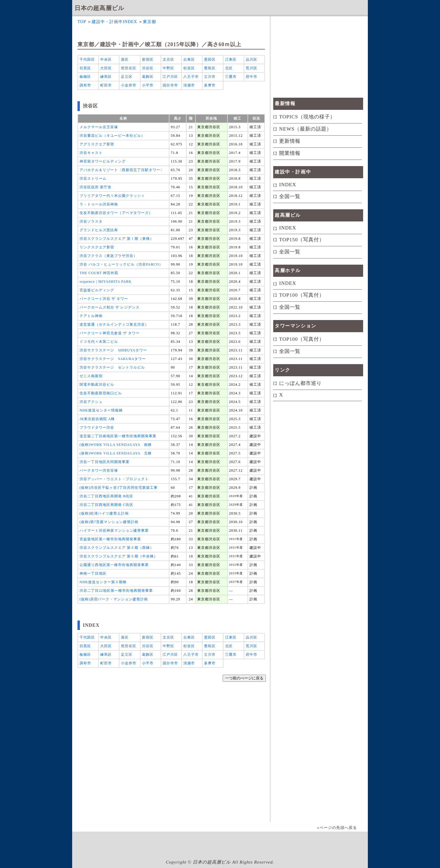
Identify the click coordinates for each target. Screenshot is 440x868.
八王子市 (191, 77)
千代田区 (87, 60)
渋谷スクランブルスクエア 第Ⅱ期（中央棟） (119, 556)
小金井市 (129, 85)
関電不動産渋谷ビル (97, 385)
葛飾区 (148, 77)
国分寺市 (170, 85)
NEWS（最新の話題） (305, 129)
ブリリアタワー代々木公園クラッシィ (112, 196)
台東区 (189, 60)
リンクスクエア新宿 (97, 247)
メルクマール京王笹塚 (99, 127)
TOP (82, 22)
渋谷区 (148, 68)
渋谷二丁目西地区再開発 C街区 (106, 505)
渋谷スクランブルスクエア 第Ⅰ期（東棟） (117, 239)
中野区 (168, 68)
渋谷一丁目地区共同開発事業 (105, 462)
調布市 (85, 85)
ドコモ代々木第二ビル (99, 342)
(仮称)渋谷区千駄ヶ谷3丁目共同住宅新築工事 (119, 488)
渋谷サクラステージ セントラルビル (112, 367)
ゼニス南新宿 (91, 376)
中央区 (106, 60)
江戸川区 (170, 77)
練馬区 (106, 77)
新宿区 (148, 60)
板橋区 (85, 77)
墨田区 (210, 60)
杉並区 (189, 68)
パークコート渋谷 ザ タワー (104, 299)
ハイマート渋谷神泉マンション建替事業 (114, 531)
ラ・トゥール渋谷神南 (99, 204)
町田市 (106, 85)
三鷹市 (231, 77)
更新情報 (290, 141)
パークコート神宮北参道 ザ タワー (110, 333)
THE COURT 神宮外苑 (99, 273)
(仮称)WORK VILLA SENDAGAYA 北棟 (116, 453)
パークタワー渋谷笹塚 (99, 470)
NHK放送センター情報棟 (101, 410)
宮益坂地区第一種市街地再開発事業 (110, 539)
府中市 (251, 77)
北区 (229, 68)
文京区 (168, 60)
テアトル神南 (91, 316)
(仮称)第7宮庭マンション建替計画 (109, 522)
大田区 (106, 68)
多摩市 (210, 85)
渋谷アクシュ (91, 402)
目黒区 (85, 68)
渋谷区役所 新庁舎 (96, 187)
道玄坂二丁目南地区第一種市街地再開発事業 (118, 436)
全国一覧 (290, 196)
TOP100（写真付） (302, 295)
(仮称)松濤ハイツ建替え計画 (104, 513)
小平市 (148, 85)
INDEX (288, 185)
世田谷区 (129, 68)
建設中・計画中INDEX (114, 22)
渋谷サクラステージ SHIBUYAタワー (113, 350)
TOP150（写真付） (302, 240)
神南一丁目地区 (93, 573)
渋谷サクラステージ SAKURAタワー (113, 359)
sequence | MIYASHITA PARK (106, 282)
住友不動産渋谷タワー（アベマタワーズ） (116, 213)
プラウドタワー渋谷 (97, 427)
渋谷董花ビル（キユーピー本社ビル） (112, 136)
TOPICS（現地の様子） (307, 117)
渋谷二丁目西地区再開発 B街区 (106, 496)
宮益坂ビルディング (97, 290)
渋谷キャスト (91, 153)
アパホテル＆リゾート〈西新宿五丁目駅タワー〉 (122, 170)
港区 (125, 60)
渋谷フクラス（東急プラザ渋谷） (108, 256)
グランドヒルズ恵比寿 (99, 230)
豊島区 (210, 68)
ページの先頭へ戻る (338, 828)
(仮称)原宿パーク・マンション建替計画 (114, 599)
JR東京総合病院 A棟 (97, 419)
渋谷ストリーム (93, 179)
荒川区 (251, 68)
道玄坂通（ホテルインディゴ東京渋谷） (114, 324)
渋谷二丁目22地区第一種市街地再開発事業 (116, 591)
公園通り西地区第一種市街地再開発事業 (114, 565)
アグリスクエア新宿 (97, 144)
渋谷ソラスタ (91, 221)
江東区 (231, 60)
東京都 (149, 22)
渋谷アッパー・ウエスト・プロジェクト (114, 479)
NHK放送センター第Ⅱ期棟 (103, 582)
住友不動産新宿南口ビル (101, 393)
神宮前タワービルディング (103, 161)
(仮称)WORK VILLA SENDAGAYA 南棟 (116, 445)
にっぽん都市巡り (300, 383)
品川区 (251, 60)
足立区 (127, 77)
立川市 (210, 77)
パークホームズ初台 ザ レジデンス (110, 307)
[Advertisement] (172, 765)
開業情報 (290, 153)
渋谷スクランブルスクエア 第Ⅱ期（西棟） (117, 548)
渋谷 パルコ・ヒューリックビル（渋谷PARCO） (121, 264)
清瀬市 (189, 85)
